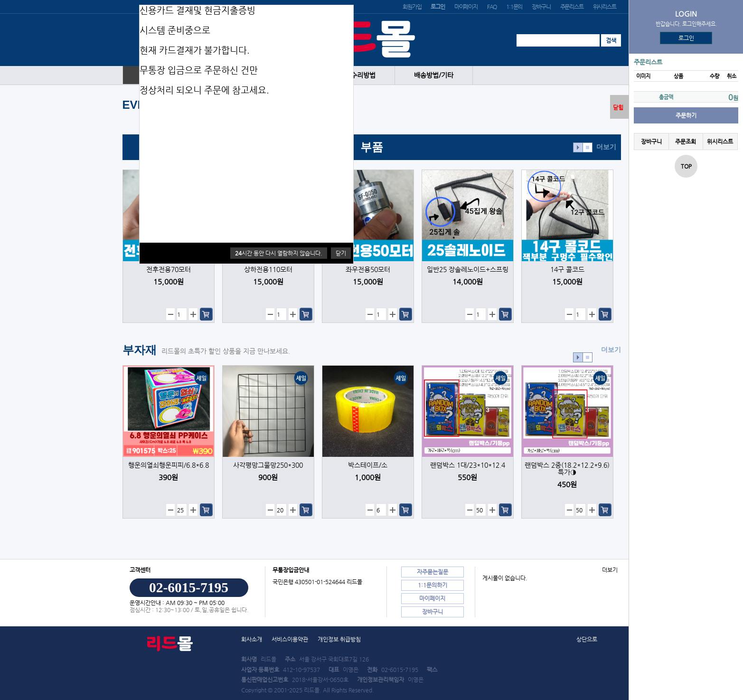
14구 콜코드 (567, 270)
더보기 (606, 147)
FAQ (492, 7)
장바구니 (541, 7)
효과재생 (578, 147)
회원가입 (412, 7)
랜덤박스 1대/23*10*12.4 (468, 465)
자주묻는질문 (433, 572)
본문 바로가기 (0, 0)
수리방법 (363, 75)
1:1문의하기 (433, 585)
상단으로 (587, 639)
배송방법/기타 (434, 75)
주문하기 (686, 115)
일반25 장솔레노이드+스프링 (468, 270)
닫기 (341, 253)
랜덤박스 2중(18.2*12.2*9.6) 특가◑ (567, 469)
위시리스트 (605, 7)
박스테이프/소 (368, 465)
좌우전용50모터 (368, 270)
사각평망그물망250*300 (268, 465)
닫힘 (618, 107)
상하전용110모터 (268, 270)
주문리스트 (572, 7)
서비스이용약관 (290, 639)
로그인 (686, 38)
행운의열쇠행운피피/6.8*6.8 (169, 465)
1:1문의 (514, 7)
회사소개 (252, 639)
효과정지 (588, 147)
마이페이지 (466, 7)
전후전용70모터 (169, 270)
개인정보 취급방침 (339, 639)
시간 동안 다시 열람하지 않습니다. (279, 253)
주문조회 (686, 142)
